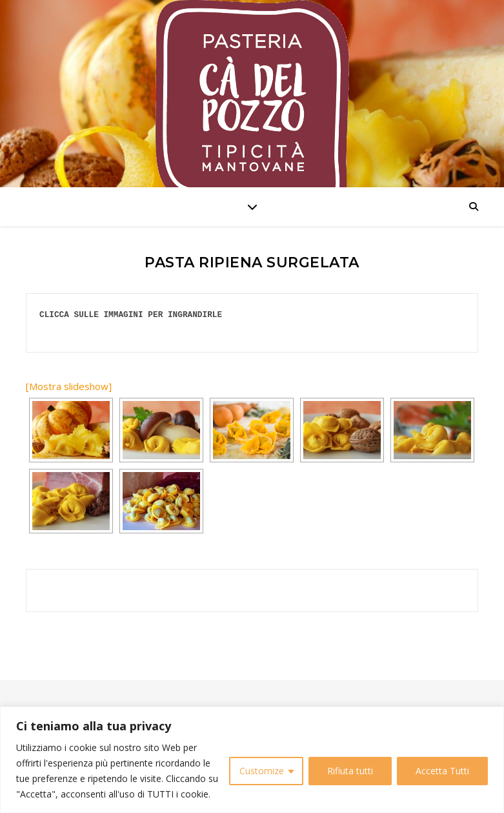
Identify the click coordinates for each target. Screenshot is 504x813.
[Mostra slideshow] (69, 386)
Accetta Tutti (442, 771)
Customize (262, 771)
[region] (252, 760)
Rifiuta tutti (350, 771)
